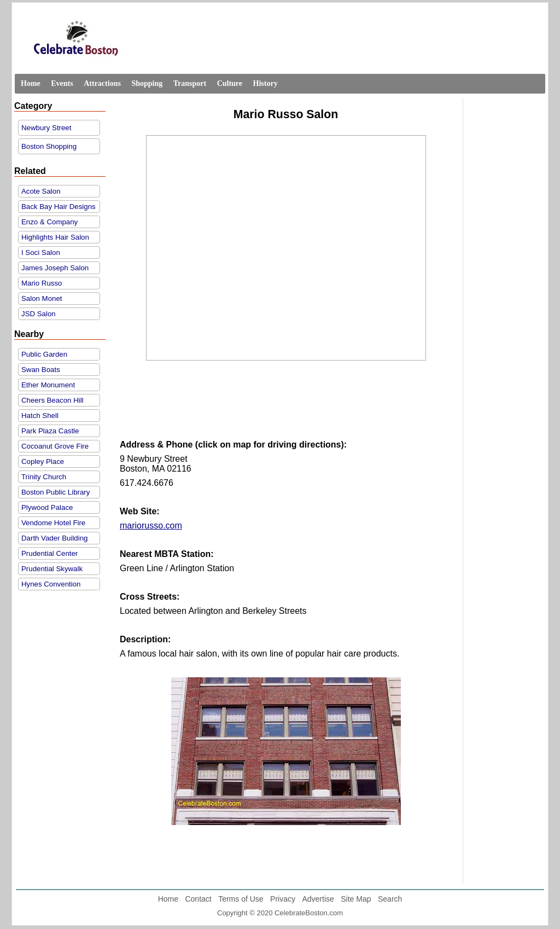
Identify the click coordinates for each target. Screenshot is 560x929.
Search (390, 899)
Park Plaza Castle (50, 431)
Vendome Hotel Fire (53, 523)
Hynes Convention (51, 584)
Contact (198, 899)
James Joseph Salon (55, 268)
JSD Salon (39, 314)
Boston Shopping (49, 146)
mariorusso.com (151, 526)
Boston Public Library (56, 492)
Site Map (356, 899)
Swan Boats (41, 370)
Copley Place (43, 461)
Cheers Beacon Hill (52, 400)
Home (31, 83)
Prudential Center (49, 553)
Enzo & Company (49, 222)
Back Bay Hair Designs (59, 207)
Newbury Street (46, 128)
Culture (230, 83)
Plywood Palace (47, 507)
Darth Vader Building (54, 538)
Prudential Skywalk (52, 569)
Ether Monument (48, 385)
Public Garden (44, 354)
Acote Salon (41, 191)
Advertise (318, 899)
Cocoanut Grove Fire (55, 446)
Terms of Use (241, 899)
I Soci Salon (41, 252)
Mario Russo (42, 283)
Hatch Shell (40, 416)
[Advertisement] (286, 409)
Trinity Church (44, 477)
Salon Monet (42, 298)
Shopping (147, 83)
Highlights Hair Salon (55, 237)
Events (62, 83)
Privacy (283, 899)
